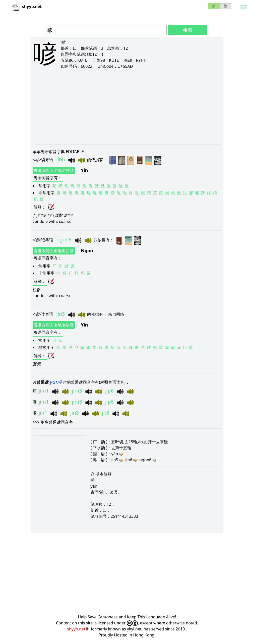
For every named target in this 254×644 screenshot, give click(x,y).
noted (192, 623)
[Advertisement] (127, 106)
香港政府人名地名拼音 (54, 170)
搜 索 (187, 30)
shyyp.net (76, 629)
